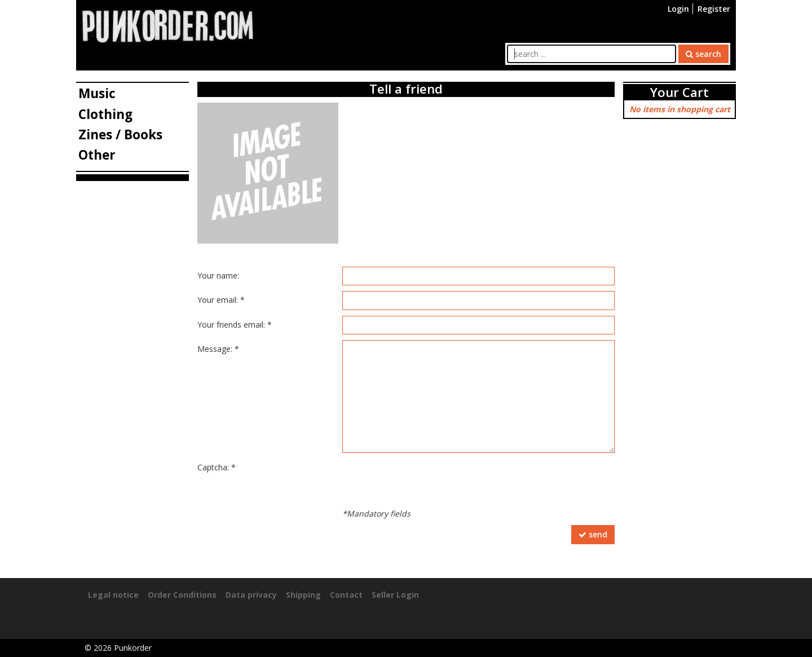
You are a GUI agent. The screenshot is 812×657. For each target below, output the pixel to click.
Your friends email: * (235, 325)
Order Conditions (182, 595)
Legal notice (113, 595)
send (593, 534)
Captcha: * (217, 467)
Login (678, 9)
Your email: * (221, 300)
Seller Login (395, 595)
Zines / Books (120, 135)
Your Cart (679, 92)
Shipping (303, 595)
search (703, 54)
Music (97, 93)
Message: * (218, 349)
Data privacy (251, 595)
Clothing (105, 114)
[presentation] (428, 480)
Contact (346, 595)
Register (714, 9)
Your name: (218, 275)
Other (97, 155)
